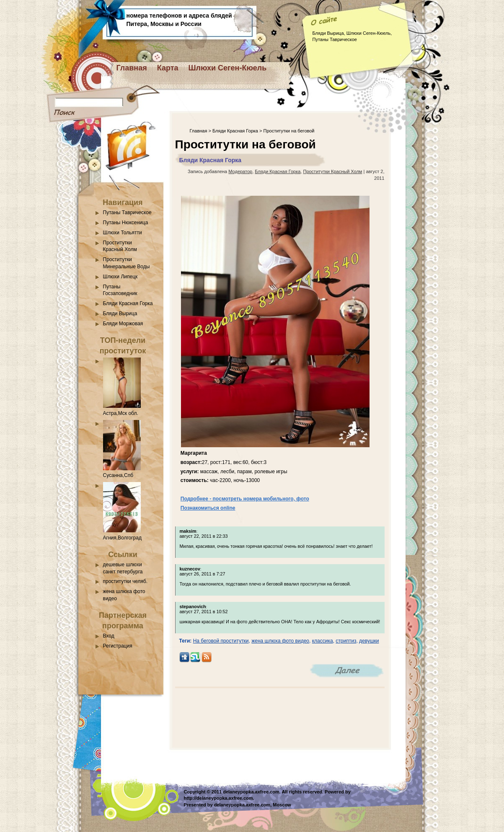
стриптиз (346, 641)
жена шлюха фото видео (280, 641)
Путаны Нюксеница (126, 223)
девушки (369, 641)
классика (323, 641)
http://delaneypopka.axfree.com (218, 798)
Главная (132, 68)
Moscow (282, 805)
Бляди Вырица (120, 314)
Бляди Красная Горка (128, 303)
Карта (168, 68)
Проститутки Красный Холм (332, 171)
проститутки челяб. (125, 581)
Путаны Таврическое (127, 213)
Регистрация (118, 646)
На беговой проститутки (221, 641)
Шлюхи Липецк (120, 277)
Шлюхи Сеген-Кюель (228, 68)
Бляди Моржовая (123, 324)
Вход (109, 636)
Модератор (240, 171)
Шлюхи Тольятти (123, 233)
